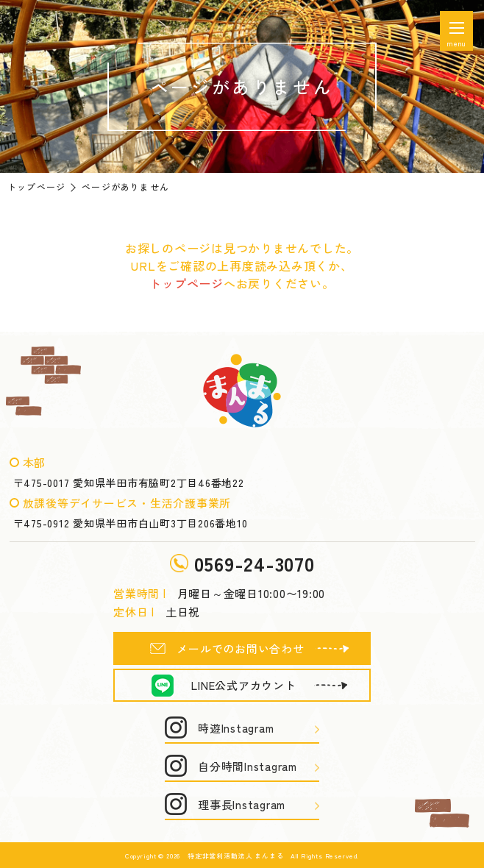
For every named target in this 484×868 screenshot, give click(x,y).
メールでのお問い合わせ (240, 648)
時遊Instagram (236, 728)
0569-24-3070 (255, 563)
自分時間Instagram (248, 766)
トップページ (36, 186)
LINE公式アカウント (243, 685)
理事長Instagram (242, 804)
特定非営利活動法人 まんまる (236, 856)
